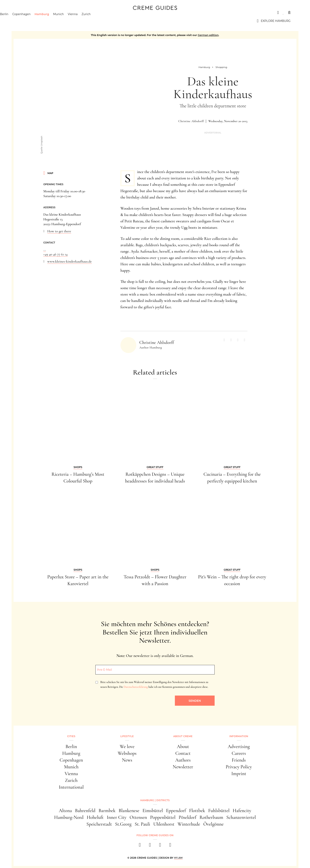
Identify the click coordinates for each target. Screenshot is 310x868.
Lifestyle (127, 736)
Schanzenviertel (241, 817)
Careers (239, 753)
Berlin (24, 21)
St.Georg (123, 824)
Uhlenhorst (164, 824)
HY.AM (178, 858)
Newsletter (183, 767)
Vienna (92, 21)
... (45, 249)
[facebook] (140, 846)
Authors (183, 760)
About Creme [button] (183, 736)
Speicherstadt (99, 824)
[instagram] (150, 846)
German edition (208, 35)
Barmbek (107, 811)
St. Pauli (142, 824)
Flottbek (197, 811)
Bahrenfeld (85, 811)
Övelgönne (213, 824)
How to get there (59, 231)
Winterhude (189, 824)
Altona (65, 811)
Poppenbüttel (163, 817)
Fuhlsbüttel (219, 811)
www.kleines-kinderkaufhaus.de (70, 261)
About (183, 747)
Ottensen (138, 817)
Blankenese (129, 811)
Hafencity (242, 811)
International (71, 787)
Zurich (106, 21)
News (127, 760)
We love (127, 747)
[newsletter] (170, 846)
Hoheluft (95, 817)
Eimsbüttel (153, 811)
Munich (78, 21)
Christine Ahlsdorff (191, 121)
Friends (239, 760)
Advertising (239, 747)
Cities (24, 13)
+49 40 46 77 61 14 (55, 254)
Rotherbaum (211, 817)
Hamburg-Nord (69, 817)
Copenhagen (41, 21)
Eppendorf (176, 811)
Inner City (117, 817)
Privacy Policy (239, 767)
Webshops (127, 753)
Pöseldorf (187, 817)
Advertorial (213, 133)
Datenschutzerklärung (136, 687)
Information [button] (239, 736)
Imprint (239, 774)
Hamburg (61, 21)
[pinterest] (160, 846)
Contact (183, 753)
